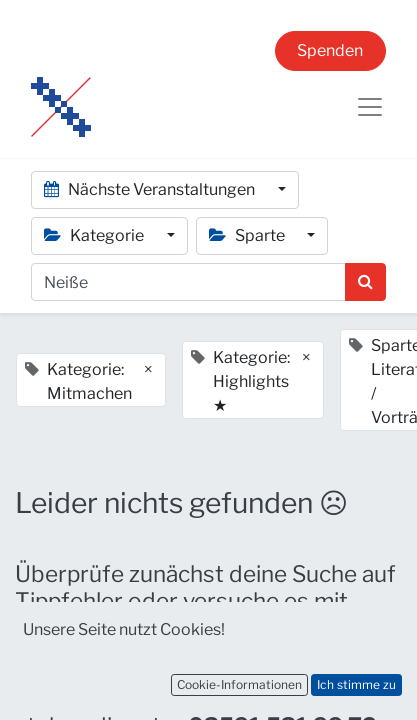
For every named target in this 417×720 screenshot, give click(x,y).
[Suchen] (365, 282)
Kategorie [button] (95, 235)
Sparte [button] (248, 235)
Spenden (330, 50)
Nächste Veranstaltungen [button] (151, 189)
